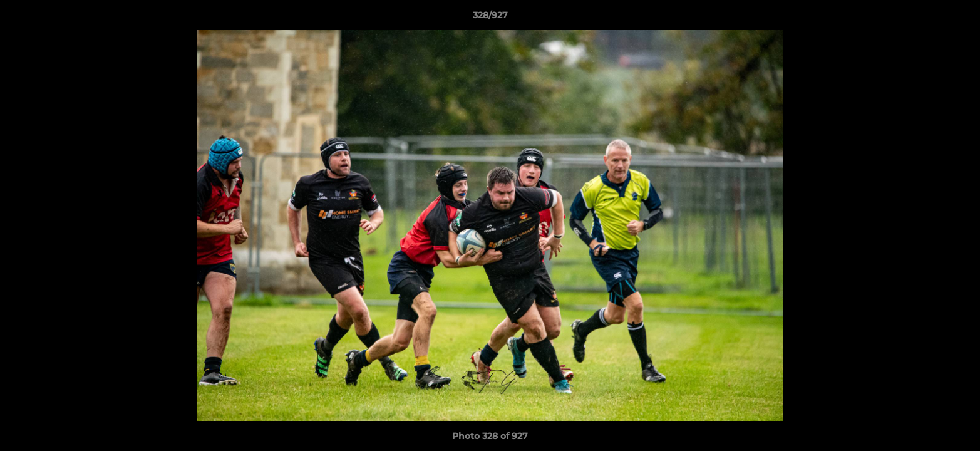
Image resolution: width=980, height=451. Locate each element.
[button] (957, 18)
